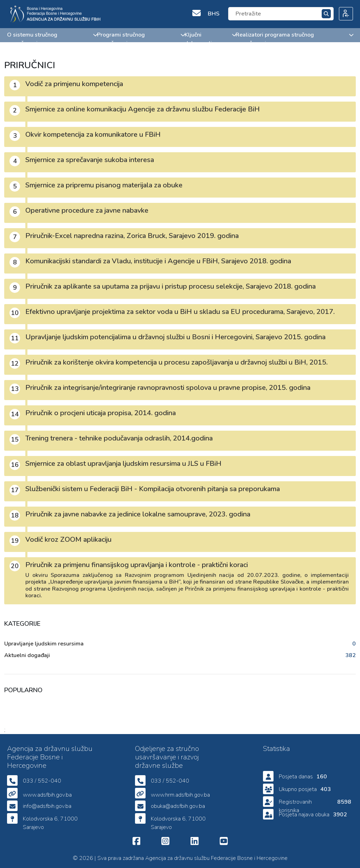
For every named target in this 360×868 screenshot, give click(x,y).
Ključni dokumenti (210, 39)
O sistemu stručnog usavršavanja (52, 39)
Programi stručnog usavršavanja (141, 39)
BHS (214, 14)
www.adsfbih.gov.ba (47, 795)
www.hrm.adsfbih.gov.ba (180, 795)
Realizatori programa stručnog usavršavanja (294, 39)
